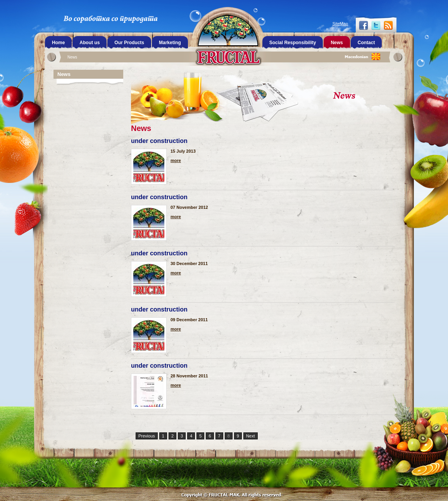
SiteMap (340, 24)
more (176, 161)
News (72, 57)
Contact (366, 43)
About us (90, 43)
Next (251, 436)
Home (58, 43)
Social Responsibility (293, 43)
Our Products (129, 43)
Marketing (170, 43)
